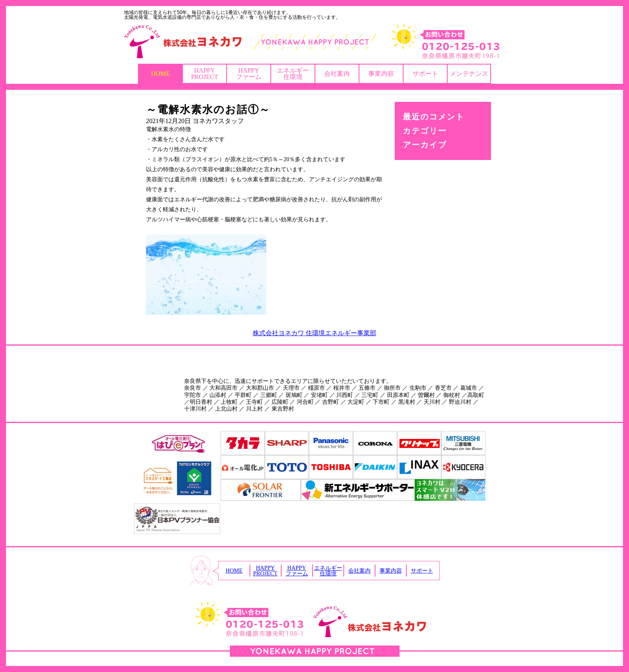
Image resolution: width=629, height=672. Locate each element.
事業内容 (381, 74)
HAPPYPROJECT (205, 74)
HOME (160, 74)
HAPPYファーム (249, 74)
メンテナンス (469, 74)
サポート (425, 74)
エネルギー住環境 (293, 74)
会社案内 (337, 74)
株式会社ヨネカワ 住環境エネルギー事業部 (314, 333)
